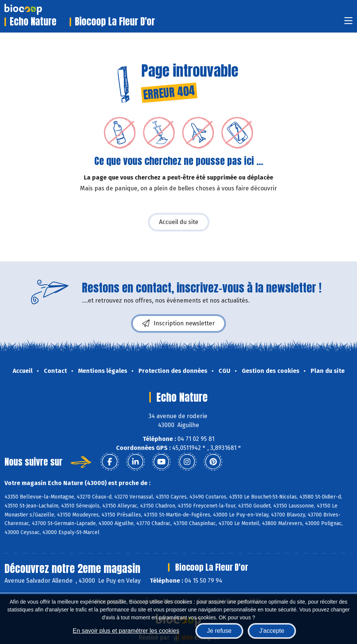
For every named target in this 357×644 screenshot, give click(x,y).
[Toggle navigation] (348, 23)
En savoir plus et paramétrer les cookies (126, 631)
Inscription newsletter (178, 323)
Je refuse (219, 631)
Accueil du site (179, 222)
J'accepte (272, 631)
